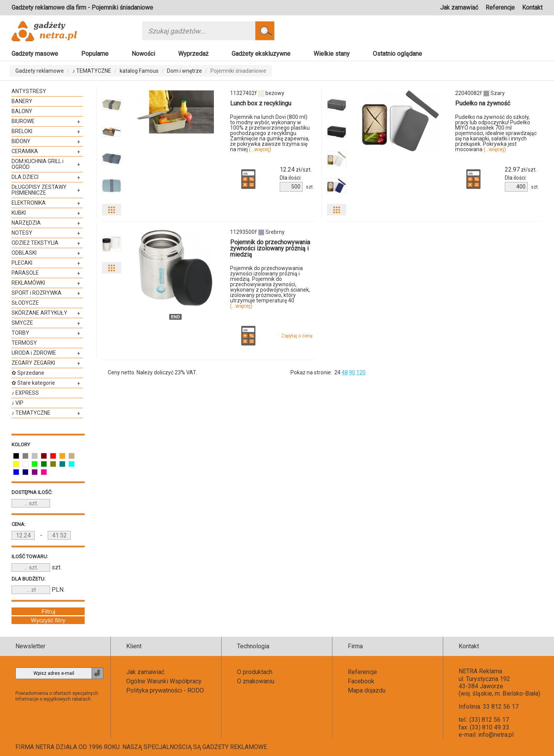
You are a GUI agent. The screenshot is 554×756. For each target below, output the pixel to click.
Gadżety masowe (35, 54)
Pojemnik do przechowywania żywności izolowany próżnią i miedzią (270, 248)
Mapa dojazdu (367, 690)
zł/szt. (296, 170)
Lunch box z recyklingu (261, 103)
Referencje (500, 8)
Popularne (95, 54)
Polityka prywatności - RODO (165, 690)
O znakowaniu (256, 681)
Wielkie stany (332, 54)
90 (352, 372)
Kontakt (532, 8)
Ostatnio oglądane (397, 54)
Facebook (361, 681)
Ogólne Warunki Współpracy (164, 681)
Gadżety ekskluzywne (261, 54)
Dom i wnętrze (184, 71)
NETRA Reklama (480, 671)
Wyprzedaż (193, 54)
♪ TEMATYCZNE (92, 71)
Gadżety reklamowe (40, 71)
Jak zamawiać (459, 8)
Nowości (143, 54)
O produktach (255, 672)
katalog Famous (139, 71)
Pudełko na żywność (483, 103)
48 (345, 372)
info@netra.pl (496, 735)
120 (361, 372)
